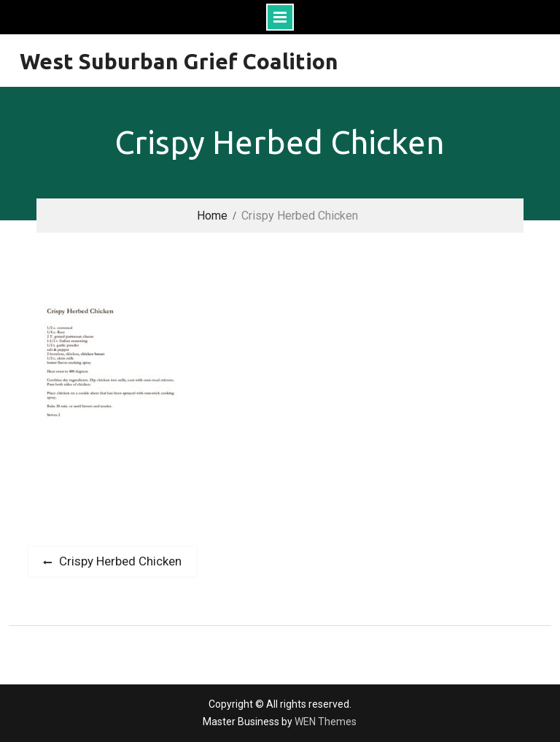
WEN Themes (326, 722)
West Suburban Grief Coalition (179, 61)
